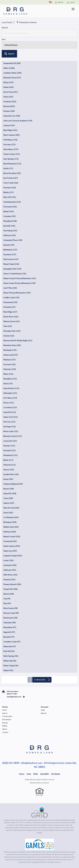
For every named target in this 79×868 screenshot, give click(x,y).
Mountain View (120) (12, 345)
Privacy (22, 774)
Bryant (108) (9, 489)
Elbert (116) (8, 374)
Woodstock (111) (11, 455)
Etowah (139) (9, 245)
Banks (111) (8, 460)
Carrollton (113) (10, 407)
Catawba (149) (10, 216)
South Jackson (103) (12, 546)
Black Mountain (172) (12, 164)
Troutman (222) (10, 102)
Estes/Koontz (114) (11, 388)
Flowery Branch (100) (12, 584)
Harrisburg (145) (10, 231)
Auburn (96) (8, 670)
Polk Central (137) (11, 259)
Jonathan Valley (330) (12, 73)
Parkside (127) (9, 307)
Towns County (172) (12, 154)
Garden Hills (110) (11, 474)
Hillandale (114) (10, 393)
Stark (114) (8, 384)
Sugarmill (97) (9, 632)
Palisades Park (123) (12, 331)
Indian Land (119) (11, 355)
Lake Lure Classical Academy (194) (18, 121)
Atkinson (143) (10, 235)
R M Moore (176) (10, 140)
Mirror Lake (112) (11, 431)
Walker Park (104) (11, 527)
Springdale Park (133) (12, 269)
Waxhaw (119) (9, 360)
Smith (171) (8, 168)
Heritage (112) (10, 427)
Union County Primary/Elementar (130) (19, 283)
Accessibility (45, 774)
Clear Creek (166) (11, 183)
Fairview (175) (9, 145)
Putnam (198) (9, 111)
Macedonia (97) (10, 627)
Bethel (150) (9, 211)
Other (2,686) (9, 68)
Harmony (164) (10, 188)
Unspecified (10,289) (12, 63)
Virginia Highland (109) (13, 484)
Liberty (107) (9, 503)
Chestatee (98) (10, 623)
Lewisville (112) (10, 441)
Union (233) (8, 97)
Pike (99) (7, 603)
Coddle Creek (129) (11, 297)
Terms (29, 774)
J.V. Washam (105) (11, 517)
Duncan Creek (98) (11, 613)
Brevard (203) (9, 106)
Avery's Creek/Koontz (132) (15, 274)
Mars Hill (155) (10, 197)
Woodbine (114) (10, 379)
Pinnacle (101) (9, 580)
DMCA (36, 774)
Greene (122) (9, 336)
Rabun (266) (8, 87)
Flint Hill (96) (9, 651)
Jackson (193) (9, 125)
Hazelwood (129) (10, 302)
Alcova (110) (9, 470)
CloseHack (45, 783)
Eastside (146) (9, 226)
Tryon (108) (8, 498)
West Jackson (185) (12, 135)
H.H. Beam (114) (10, 398)
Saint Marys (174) (11, 149)
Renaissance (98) (10, 618)
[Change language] (51, 2)
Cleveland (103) (10, 541)
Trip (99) (7, 599)
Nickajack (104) (10, 522)
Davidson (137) (10, 254)
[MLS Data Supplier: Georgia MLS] (39, 844)
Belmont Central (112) (13, 436)
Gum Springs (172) (11, 159)
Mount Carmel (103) (12, 536)
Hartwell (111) (10, 450)
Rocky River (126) (11, 317)
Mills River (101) (10, 575)
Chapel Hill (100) (11, 589)
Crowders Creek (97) (12, 642)
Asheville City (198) (12, 116)
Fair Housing (56, 774)
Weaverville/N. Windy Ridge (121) (18, 341)
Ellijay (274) (8, 82)
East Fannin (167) (11, 178)
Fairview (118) (9, 364)
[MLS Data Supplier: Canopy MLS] (40, 812)
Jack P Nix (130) (10, 288)
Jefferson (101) (10, 570)
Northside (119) (10, 350)
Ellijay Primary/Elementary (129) (17, 293)
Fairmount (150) (10, 207)
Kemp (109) (8, 479)
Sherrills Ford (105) (11, 508)
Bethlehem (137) (10, 250)
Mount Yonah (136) (11, 264)
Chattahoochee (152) (12, 202)
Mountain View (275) (12, 78)
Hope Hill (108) (10, 493)
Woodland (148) (10, 221)
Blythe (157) (9, 192)
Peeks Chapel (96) (11, 666)
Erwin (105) (8, 513)
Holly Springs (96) (11, 656)
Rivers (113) (9, 403)
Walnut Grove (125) (12, 321)
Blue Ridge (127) (10, 312)
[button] (9, 54)
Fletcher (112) (9, 446)
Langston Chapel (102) (13, 556)
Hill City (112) (9, 422)
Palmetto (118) (10, 369)
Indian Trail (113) (11, 417)
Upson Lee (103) (10, 551)
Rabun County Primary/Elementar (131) (20, 278)
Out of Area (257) (11, 92)
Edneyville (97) (10, 646)
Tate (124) (8, 326)
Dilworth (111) (10, 465)
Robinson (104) (10, 532)
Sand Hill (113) (10, 412)
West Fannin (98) (11, 608)
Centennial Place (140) (13, 240)
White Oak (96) (10, 661)
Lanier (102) (8, 560)
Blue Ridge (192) (10, 130)
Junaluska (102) (10, 565)
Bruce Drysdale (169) (12, 173)
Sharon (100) (9, 594)
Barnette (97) (9, 637)
